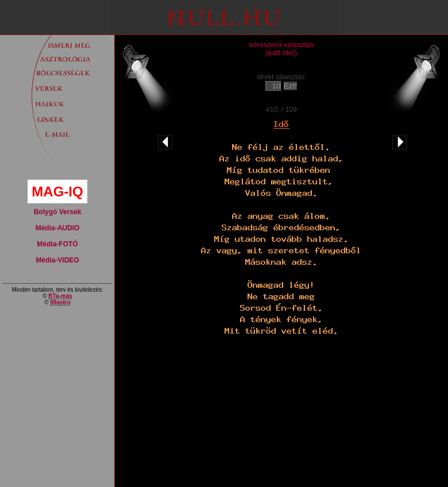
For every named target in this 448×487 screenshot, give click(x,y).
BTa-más (60, 296)
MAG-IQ (57, 192)
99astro (60, 302)
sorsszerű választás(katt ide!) (281, 49)
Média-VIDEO (57, 260)
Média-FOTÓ (57, 244)
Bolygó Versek (58, 212)
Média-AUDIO (58, 228)
